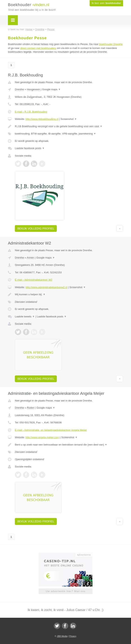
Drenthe (19, 89)
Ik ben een (106, 3)
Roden (31, 408)
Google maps (51, 89)
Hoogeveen (34, 89)
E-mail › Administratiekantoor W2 (34, 280)
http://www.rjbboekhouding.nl (42, 119)
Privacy (73, 636)
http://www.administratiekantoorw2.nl (46, 287)
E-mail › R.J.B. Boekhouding (31, 112)
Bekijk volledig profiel (36, 228)
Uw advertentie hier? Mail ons (65, 591)
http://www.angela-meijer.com (42, 437)
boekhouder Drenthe (111, 44)
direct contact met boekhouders (38, 48)
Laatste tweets (25, 316)
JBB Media (62, 636)
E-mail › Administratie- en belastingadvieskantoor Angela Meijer (51, 430)
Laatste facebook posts (30, 148)
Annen (30, 258)
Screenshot (69, 119)
